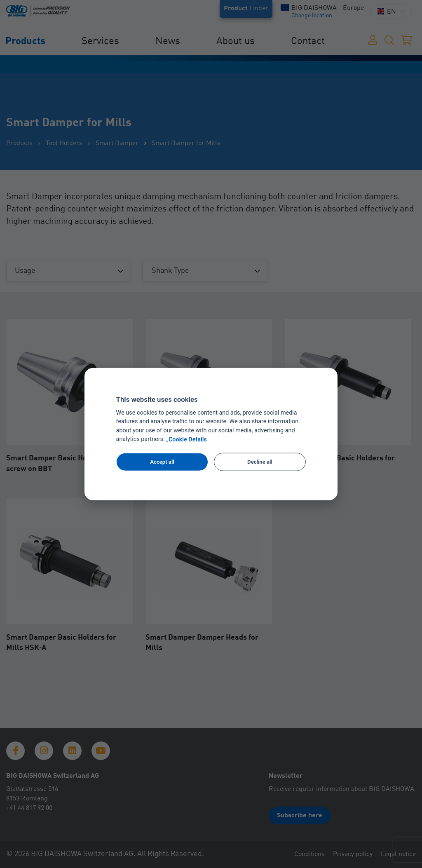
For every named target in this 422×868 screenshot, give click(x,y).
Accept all (162, 462)
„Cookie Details (186, 440)
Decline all (260, 462)
